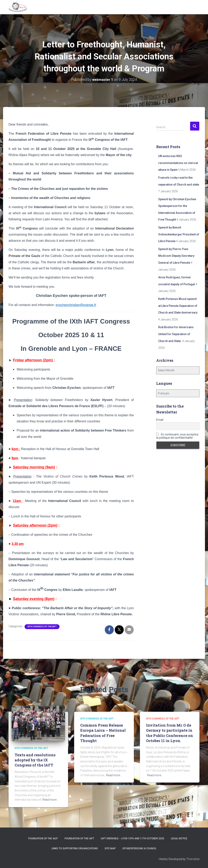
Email (160, 420)
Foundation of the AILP (43, 838)
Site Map (110, 848)
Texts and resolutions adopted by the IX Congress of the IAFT (35, 760)
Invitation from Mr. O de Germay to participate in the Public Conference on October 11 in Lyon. (170, 733)
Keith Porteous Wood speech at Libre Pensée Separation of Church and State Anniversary (178, 306)
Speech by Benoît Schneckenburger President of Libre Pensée (179, 234)
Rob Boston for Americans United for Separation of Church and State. (176, 334)
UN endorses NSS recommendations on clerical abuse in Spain (178, 163)
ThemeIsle (193, 859)
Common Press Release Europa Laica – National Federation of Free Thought (103, 733)
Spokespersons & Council (139, 848)
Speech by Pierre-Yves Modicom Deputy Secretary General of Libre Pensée (176, 256)
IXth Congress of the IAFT (42, 627)
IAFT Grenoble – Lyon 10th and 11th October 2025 (132, 838)
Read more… (50, 800)
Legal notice (179, 838)
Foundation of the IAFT (79, 838)
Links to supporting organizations (75, 848)
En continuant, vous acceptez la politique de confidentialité (177, 436)
